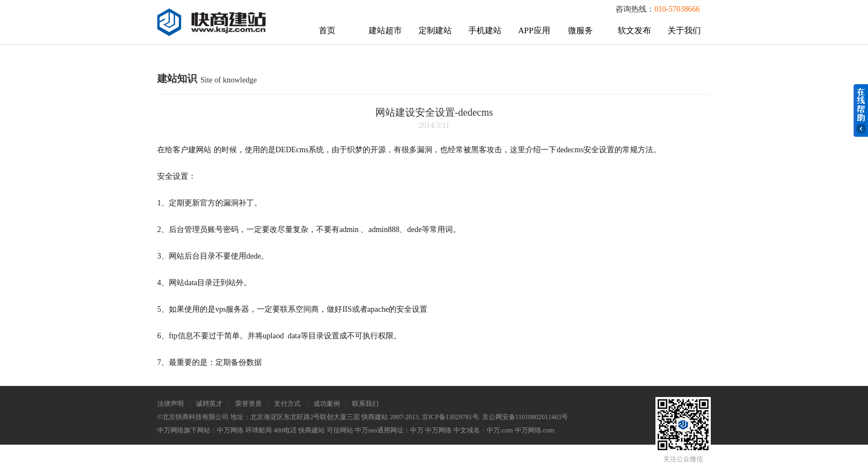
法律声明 (170, 404)
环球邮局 (259, 430)
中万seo (366, 430)
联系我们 (365, 404)
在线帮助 (861, 110)
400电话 (285, 430)
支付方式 (287, 404)
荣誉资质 (249, 404)
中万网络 (230, 430)
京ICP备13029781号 (450, 417)
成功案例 (327, 404)
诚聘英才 (209, 404)
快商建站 (312, 430)
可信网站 (340, 430)
